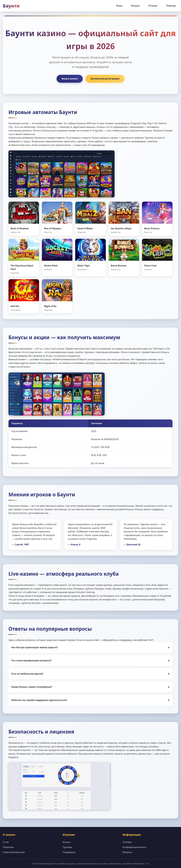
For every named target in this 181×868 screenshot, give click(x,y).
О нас (6, 842)
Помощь (171, 6)
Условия (127, 842)
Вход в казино (70, 79)
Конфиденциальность (135, 847)
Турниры (67, 847)
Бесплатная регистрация (105, 79)
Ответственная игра (14, 852)
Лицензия (8, 847)
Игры (119, 6)
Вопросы (127, 852)
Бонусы (135, 6)
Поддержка (69, 852)
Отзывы (153, 6)
